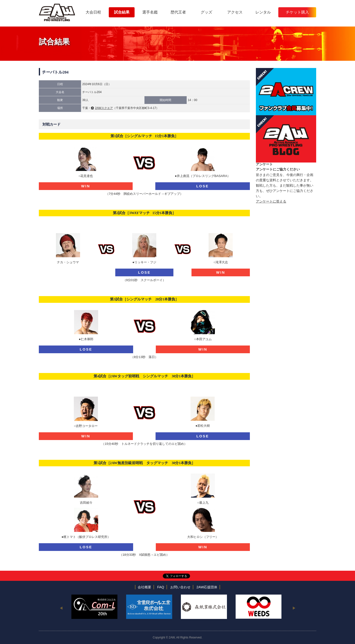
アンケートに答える (271, 201)
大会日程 (93, 12)
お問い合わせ (180, 587)
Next (294, 608)
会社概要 (144, 587)
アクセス (235, 12)
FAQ (161, 587)
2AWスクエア (104, 108)
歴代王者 (178, 12)
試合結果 (122, 12)
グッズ (206, 12)
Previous (61, 608)
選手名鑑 (150, 12)
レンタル (263, 12)
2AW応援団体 (207, 587)
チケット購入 (297, 12)
